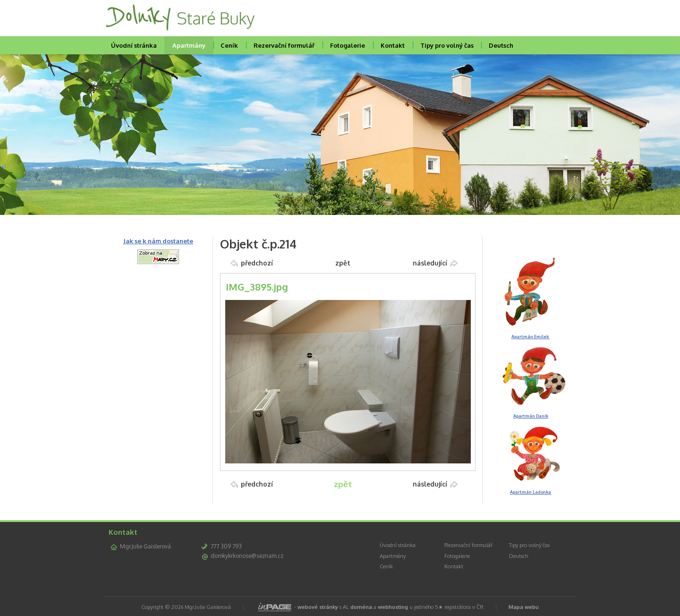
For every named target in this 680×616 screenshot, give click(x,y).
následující (430, 263)
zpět (343, 263)
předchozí (257, 263)
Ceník (229, 45)
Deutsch (501, 45)
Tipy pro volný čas (447, 45)
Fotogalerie (348, 45)
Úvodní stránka (134, 45)
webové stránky (318, 607)
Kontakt (393, 45)
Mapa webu (524, 607)
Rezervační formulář (284, 45)
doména (361, 607)
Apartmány (189, 45)
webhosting (393, 607)
